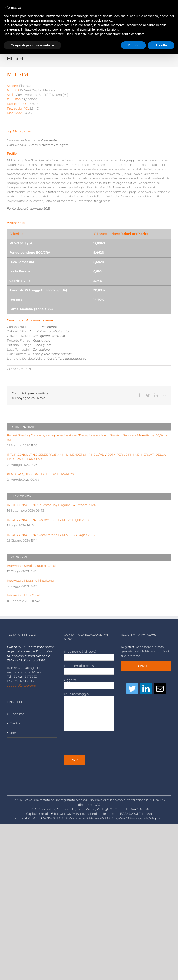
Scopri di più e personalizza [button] (32, 45)
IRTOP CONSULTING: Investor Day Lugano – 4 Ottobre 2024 (51, 505)
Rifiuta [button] (133, 45)
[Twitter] (132, 689)
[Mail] (160, 689)
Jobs (13, 733)
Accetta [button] (161, 45)
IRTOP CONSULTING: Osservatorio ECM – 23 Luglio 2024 (48, 520)
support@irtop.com (22, 685)
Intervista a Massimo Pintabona (30, 581)
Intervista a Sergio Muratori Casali (32, 566)
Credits (15, 723)
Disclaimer (18, 714)
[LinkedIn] (146, 689)
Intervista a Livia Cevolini (25, 595)
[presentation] (99, 743)
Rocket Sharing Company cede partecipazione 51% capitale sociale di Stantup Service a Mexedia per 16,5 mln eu (88, 438)
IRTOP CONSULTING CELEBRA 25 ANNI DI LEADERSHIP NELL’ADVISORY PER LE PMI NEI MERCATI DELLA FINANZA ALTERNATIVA (86, 457)
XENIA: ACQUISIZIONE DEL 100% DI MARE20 (40, 474)
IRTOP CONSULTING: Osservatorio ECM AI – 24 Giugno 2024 (51, 535)
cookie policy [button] (103, 20)
